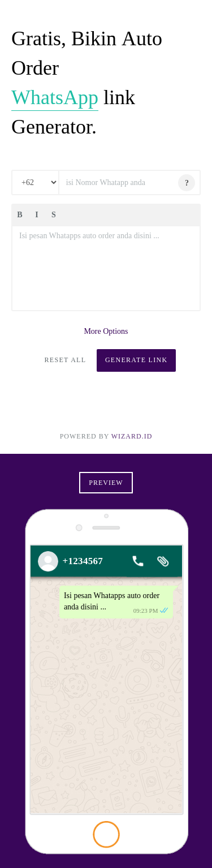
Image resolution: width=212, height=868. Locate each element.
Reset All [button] (66, 360)
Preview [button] (106, 483)
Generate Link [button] (137, 360)
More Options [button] (106, 331)
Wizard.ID (132, 436)
